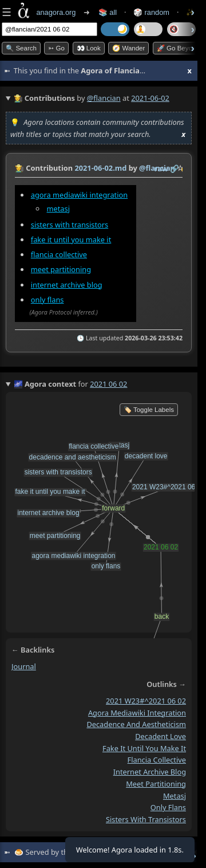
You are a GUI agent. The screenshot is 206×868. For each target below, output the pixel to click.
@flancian (104, 98)
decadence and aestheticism (136, 724)
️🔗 (175, 168)
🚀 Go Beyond (178, 48)
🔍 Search (21, 48)
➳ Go (56, 48)
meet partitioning (61, 269)
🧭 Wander (128, 48)
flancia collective (59, 254)
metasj (58, 209)
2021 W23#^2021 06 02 (146, 701)
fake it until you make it (71, 239)
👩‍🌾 (19, 168)
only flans (47, 299)
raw (161, 168)
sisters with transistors (70, 225)
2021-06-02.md (100, 168)
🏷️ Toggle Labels (149, 410)
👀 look (89, 48)
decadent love (161, 736)
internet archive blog (67, 284)
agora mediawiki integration (79, 195)
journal (24, 666)
